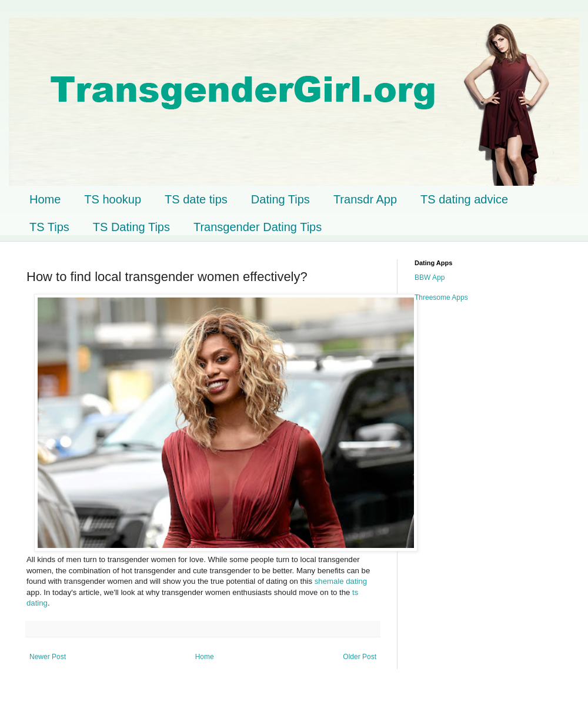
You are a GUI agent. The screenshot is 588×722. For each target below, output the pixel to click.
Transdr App (365, 199)
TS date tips (196, 199)
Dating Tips (280, 199)
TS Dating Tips (131, 227)
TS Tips (49, 227)
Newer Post (48, 657)
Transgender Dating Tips (258, 227)
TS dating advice (464, 199)
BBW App (430, 278)
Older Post (360, 657)
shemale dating (341, 581)
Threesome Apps (441, 298)
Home (45, 199)
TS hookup (113, 199)
